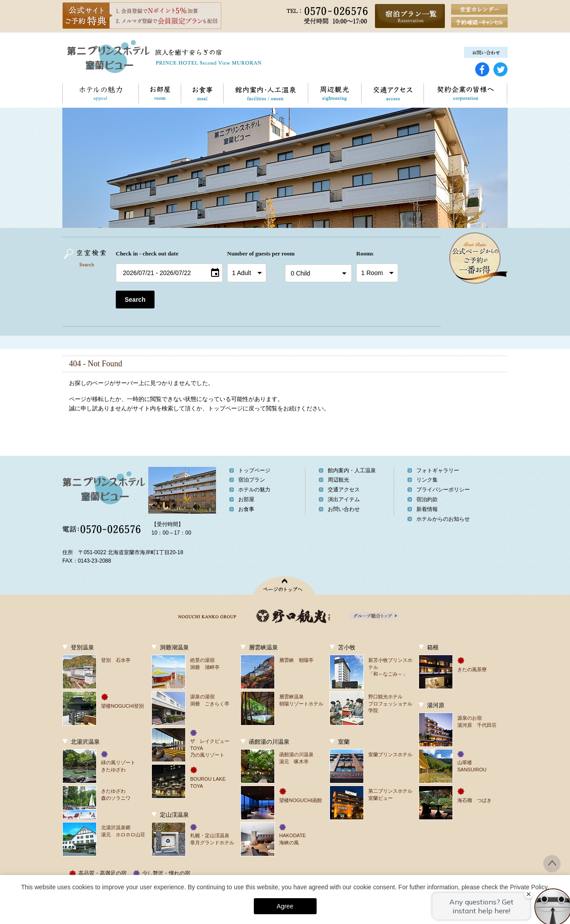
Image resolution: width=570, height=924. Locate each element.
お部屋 (160, 93)
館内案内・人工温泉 (265, 93)
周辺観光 (334, 93)
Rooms (365, 253)
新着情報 (427, 509)
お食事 (202, 93)
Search (135, 300)
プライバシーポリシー (443, 490)
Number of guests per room (254, 253)
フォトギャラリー (438, 470)
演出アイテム (344, 499)
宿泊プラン (252, 480)
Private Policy (529, 887)
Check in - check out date (147, 253)
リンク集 (427, 480)
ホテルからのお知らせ (443, 519)
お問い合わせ (507, 93)
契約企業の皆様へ (465, 93)
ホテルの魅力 (100, 93)
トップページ (254, 470)
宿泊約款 (427, 499)
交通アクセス (392, 93)
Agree (285, 906)
